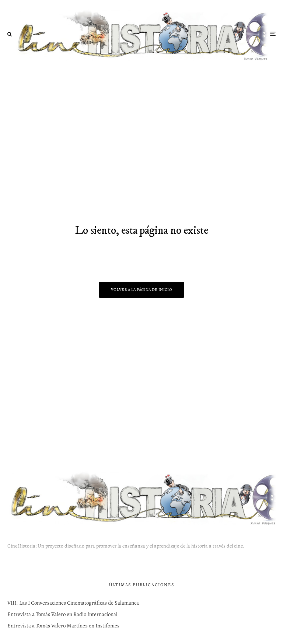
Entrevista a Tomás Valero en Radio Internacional (62, 614)
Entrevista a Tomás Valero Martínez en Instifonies (63, 626)
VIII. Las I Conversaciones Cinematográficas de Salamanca (73, 603)
